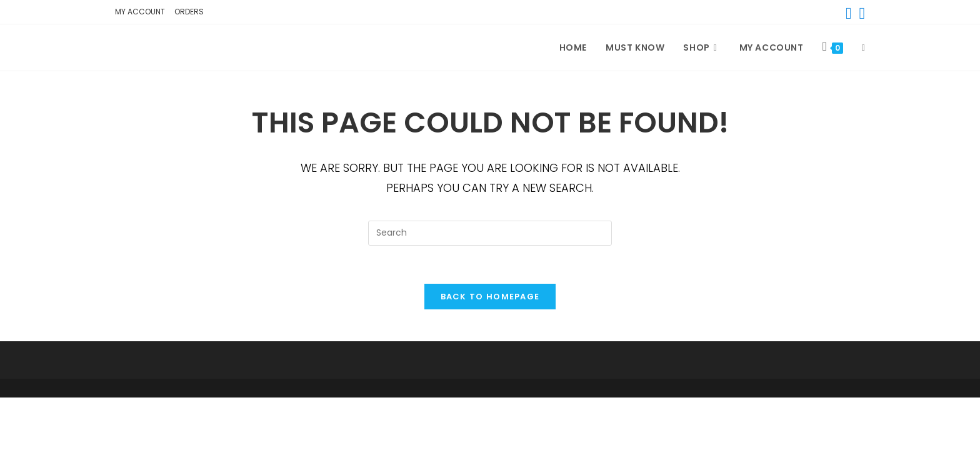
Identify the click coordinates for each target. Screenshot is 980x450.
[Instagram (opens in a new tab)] (861, 14)
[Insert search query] (490, 233)
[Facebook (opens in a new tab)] (849, 14)
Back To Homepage (490, 297)
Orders (189, 12)
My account (140, 12)
